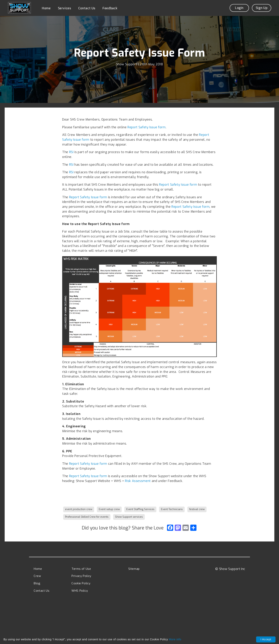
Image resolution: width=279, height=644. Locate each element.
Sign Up (262, 8)
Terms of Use (81, 568)
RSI (71, 152)
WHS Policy (80, 591)
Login (239, 8)
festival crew (197, 509)
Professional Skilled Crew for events (87, 517)
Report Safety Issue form (146, 127)
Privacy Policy (81, 576)
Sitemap (134, 568)
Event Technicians (172, 509)
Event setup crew (109, 509)
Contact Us (87, 8)
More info (175, 639)
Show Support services (129, 517)
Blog (37, 583)
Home (46, 8)
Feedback (110, 8)
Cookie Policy (81, 583)
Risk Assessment (138, 481)
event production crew (79, 509)
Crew (37, 576)
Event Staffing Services (140, 509)
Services (65, 8)
